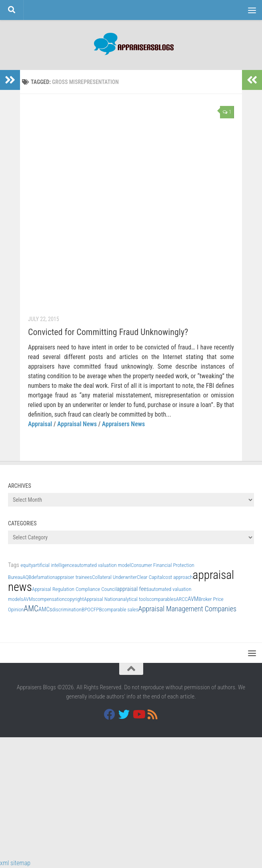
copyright (74, 599)
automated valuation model (103, 565)
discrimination (67, 610)
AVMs (29, 599)
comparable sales (120, 610)
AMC (31, 609)
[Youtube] (138, 714)
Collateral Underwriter (114, 577)
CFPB (96, 610)
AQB (27, 577)
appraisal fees (133, 589)
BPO (86, 610)
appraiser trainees (73, 577)
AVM (193, 599)
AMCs (45, 609)
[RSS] (153, 714)
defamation (43, 577)
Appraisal (40, 424)
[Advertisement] (131, 796)
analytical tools (134, 599)
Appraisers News (123, 424)
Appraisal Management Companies (187, 609)
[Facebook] (110, 714)
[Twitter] (124, 714)
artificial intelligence (54, 565)
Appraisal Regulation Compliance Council (74, 589)
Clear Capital (150, 577)
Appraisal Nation (101, 599)
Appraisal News (77, 424)
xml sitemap (15, 863)
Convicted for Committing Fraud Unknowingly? (108, 332)
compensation (50, 599)
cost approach (178, 577)
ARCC (182, 599)
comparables (163, 599)
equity (27, 565)
